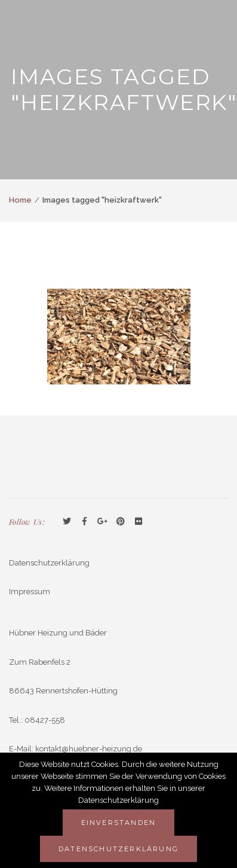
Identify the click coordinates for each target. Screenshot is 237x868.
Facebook (85, 522)
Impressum (30, 592)
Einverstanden (119, 823)
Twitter (67, 522)
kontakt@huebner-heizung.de (89, 749)
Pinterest (121, 522)
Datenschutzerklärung (49, 563)
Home (20, 200)
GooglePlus (103, 522)
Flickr (138, 522)
